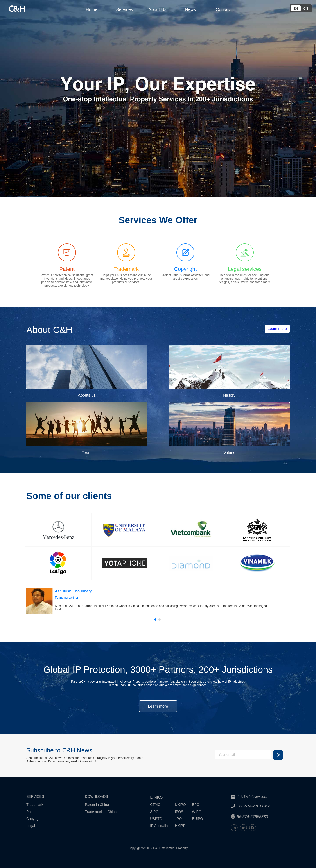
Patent (31, 812)
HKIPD (180, 826)
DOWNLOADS (96, 797)
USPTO (156, 819)
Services (125, 9)
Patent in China (97, 805)
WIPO (197, 812)
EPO (196, 805)
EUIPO (197, 819)
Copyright (34, 819)
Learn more (277, 329)
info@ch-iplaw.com (249, 797)
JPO (178, 819)
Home (92, 9)
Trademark (35, 805)
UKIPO (180, 805)
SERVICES (35, 797)
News (190, 9)
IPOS (179, 812)
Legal (31, 826)
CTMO (155, 805)
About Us (157, 9)
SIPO (154, 812)
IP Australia (159, 826)
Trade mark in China (101, 812)
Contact (223, 9)
